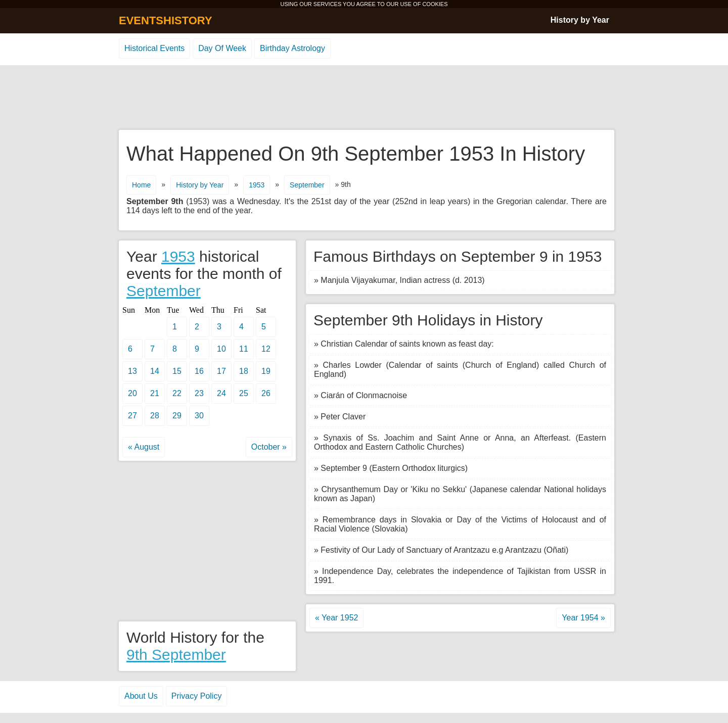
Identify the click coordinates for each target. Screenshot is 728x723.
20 (132, 393)
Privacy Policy (197, 696)
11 (244, 349)
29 (177, 416)
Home (141, 185)
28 (155, 416)
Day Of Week (222, 48)
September (307, 185)
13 (132, 371)
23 (199, 393)
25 (244, 393)
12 (266, 349)
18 (244, 371)
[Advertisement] (364, 98)
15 (177, 371)
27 (132, 416)
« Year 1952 (336, 618)
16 (199, 371)
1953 (257, 185)
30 (199, 416)
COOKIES (435, 4)
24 (221, 393)
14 (155, 371)
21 (155, 393)
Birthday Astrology (292, 48)
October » (269, 447)
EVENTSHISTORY (166, 20)
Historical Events (154, 48)
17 (221, 371)
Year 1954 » (583, 618)
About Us (141, 696)
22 (177, 393)
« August (144, 447)
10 (221, 349)
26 (266, 393)
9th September (176, 655)
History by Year (580, 20)
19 (266, 371)
